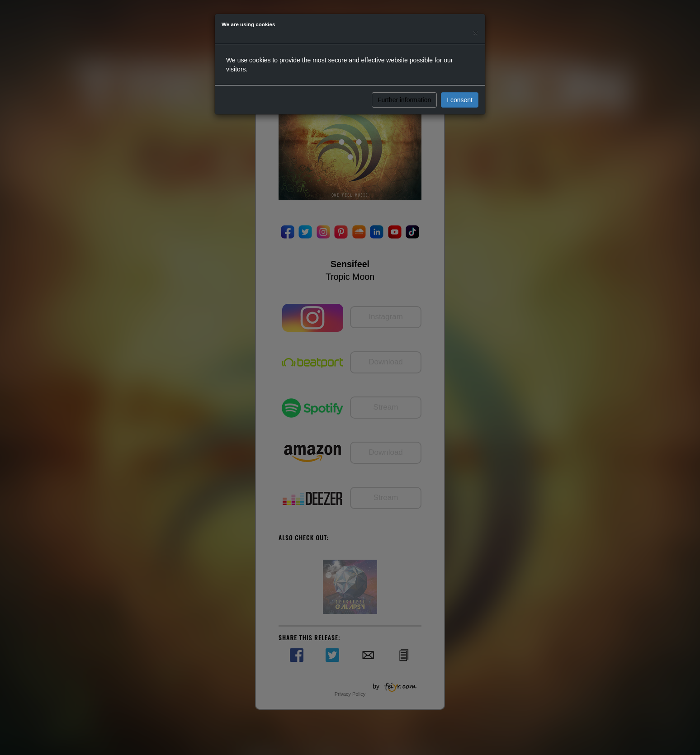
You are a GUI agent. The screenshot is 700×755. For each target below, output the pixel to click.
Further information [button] (404, 100)
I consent (460, 100)
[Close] (476, 32)
